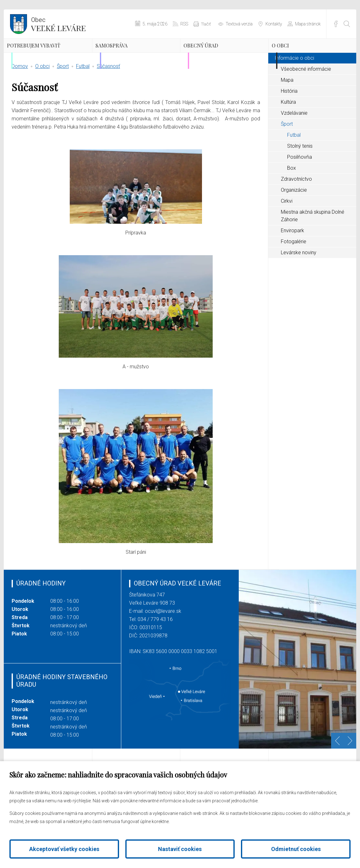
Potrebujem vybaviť (41, 60)
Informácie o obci (294, 88)
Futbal (83, 96)
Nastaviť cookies (180, 849)
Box (292, 198)
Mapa (287, 110)
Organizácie (294, 220)
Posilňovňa (300, 187)
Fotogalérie (294, 271)
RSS (184, 24)
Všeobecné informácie (306, 99)
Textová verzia (239, 24)
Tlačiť (206, 24)
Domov (20, 96)
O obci (294, 55)
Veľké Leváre (58, 24)
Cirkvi (287, 231)
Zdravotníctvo (296, 209)
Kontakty (274, 24)
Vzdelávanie (294, 143)
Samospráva (129, 55)
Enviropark (292, 260)
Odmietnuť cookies (296, 849)
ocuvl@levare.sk (163, 641)
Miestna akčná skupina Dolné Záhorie (313, 245)
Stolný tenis (300, 176)
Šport (63, 96)
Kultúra (288, 132)
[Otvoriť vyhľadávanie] (347, 24)
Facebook (336, 24)
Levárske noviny (299, 282)
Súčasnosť (108, 96)
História (289, 121)
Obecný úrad (219, 55)
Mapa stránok (308, 24)
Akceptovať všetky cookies (64, 849)
